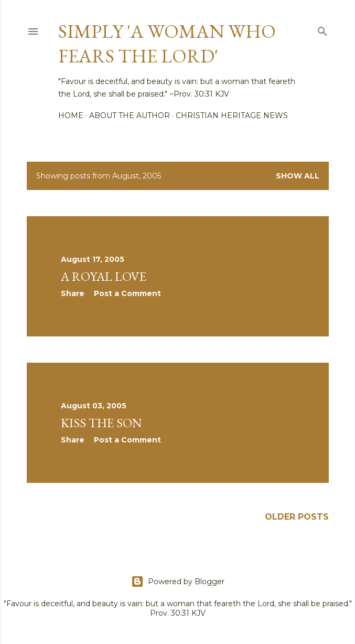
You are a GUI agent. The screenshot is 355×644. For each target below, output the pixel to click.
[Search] (322, 29)
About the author (130, 115)
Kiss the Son (101, 423)
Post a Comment (127, 293)
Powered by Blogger (178, 582)
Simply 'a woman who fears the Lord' (167, 44)
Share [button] (73, 293)
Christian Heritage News (232, 115)
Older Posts (297, 517)
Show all (298, 176)
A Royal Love (104, 276)
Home (71, 115)
